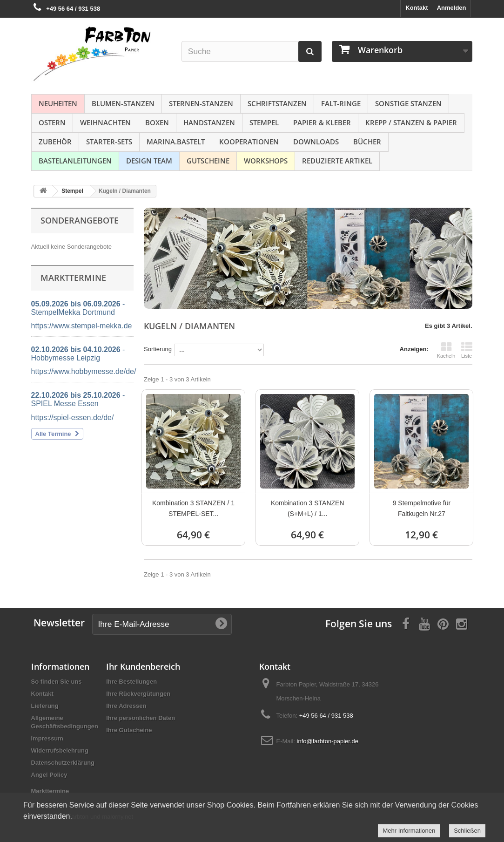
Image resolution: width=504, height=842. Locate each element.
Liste (467, 350)
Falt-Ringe (341, 103)
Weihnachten (105, 122)
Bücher (367, 142)
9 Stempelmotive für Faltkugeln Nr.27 (422, 508)
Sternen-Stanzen (201, 103)
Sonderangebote (80, 220)
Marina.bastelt (176, 142)
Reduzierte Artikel (337, 161)
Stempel (264, 122)
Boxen (157, 122)
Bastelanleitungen (75, 161)
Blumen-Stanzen (123, 103)
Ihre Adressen (126, 706)
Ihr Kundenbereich (143, 666)
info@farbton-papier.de (328, 741)
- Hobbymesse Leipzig (78, 354)
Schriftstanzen (277, 103)
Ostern (52, 122)
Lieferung (45, 706)
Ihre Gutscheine (129, 730)
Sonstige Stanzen (408, 103)
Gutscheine (208, 161)
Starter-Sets (109, 142)
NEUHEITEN (58, 103)
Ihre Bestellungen (131, 682)
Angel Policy (49, 775)
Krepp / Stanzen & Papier (411, 122)
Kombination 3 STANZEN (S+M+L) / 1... (308, 508)
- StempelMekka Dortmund (78, 308)
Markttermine (50, 791)
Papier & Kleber (322, 122)
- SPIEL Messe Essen (78, 399)
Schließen (467, 831)
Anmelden (452, 8)
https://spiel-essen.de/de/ (73, 418)
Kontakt (417, 8)
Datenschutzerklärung (63, 763)
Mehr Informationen (409, 831)
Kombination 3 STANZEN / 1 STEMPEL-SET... (193, 508)
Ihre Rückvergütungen (138, 694)
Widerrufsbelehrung (60, 750)
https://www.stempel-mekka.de (82, 326)
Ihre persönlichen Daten (141, 718)
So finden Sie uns (57, 682)
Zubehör (55, 142)
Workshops (266, 161)
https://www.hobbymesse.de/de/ (84, 371)
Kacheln (446, 350)
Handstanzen (209, 122)
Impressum (47, 738)
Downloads (316, 142)
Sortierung (158, 349)
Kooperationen (249, 142)
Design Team (149, 161)
